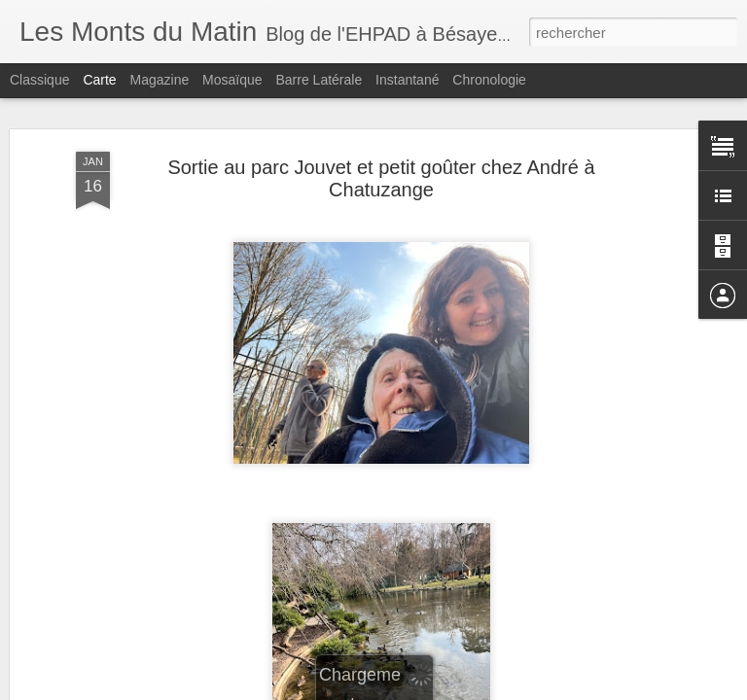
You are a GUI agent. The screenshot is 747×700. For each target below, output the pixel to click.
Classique (39, 80)
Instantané (407, 80)
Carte (99, 80)
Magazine (160, 80)
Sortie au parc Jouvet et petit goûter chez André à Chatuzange (381, 178)
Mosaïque (232, 80)
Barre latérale (319, 80)
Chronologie (489, 80)
